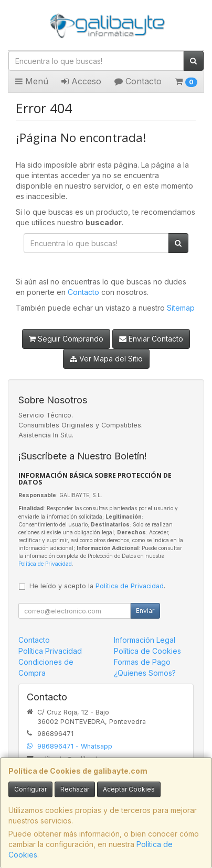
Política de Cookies (147, 651)
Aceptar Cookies (129, 789)
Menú (32, 81)
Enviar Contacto (151, 339)
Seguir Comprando (66, 339)
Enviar (145, 611)
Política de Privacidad (45, 564)
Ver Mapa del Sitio (106, 359)
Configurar (30, 789)
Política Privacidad (50, 651)
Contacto (138, 81)
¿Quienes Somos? (145, 673)
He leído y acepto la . (97, 586)
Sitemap (181, 308)
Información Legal (145, 640)
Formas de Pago (142, 662)
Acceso (81, 81)
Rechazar (75, 789)
